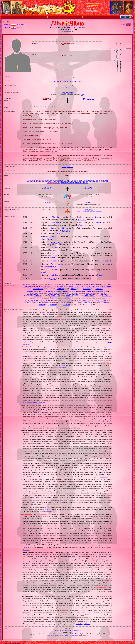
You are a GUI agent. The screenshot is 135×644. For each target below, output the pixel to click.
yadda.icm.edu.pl (59, 505)
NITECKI (28, 303)
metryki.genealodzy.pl (68, 630)
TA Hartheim (31, 180)
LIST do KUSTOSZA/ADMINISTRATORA (71, 17)
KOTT (64, 284)
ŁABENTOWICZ (53, 293)
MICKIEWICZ (107, 296)
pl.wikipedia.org (26, 344)
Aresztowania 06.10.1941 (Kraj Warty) (66, 180)
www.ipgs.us (78, 630)
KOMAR (26, 284)
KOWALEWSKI (77, 284)
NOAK (39, 303)
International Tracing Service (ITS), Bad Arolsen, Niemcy (62, 636)
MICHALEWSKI (90, 296)
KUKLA (74, 289)
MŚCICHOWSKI (30, 300)
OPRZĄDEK (86, 303)
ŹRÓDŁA (44, 17)
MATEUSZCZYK (55, 296)
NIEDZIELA (102, 300)
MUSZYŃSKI (66, 300)
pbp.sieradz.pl (58, 630)
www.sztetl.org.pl (48, 512)
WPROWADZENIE (26, 17)
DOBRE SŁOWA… (53, 17)
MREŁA (83, 298)
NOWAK (49, 303)
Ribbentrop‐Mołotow (68, 183)
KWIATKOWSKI (51, 291)
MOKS (54, 298)
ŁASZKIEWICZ (74, 293)
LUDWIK (102, 291)
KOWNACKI (28, 286)
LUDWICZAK (87, 291)
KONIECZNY (40, 284)
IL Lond (97, 180)
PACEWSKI (66, 305)
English (123, 24)
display (8, 27)
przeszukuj (21, 24)
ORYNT (103, 303)
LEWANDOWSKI (69, 291)
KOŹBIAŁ (60, 286)
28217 (64, 167)
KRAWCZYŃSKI (75, 286)
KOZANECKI (48, 286)
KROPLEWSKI (91, 286)
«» (40, 180)
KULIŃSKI (87, 289)
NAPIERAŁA (86, 300)
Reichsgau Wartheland (86, 180)
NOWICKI (62, 303)
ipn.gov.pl (109, 342)
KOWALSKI (93, 284)
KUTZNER (99, 289)
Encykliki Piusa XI (81, 183)
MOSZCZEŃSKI (68, 298)
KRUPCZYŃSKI (38, 289)
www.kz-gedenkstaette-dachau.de (30, 403)
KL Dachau (70, 167)
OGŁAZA (75, 303)
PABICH (53, 305)
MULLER (44, 300)
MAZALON (69, 296)
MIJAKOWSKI (37, 298)
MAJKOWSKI (90, 293)
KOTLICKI (53, 284)
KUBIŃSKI (61, 289)
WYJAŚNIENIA (36, 17)
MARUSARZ (38, 296)
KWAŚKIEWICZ (31, 291)
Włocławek (104, 180)
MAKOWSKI (104, 293)
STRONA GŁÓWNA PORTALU (11, 17)
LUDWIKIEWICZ (33, 293)
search (19, 27)
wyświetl (7, 24)
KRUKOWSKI (107, 286)
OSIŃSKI (42, 305)
